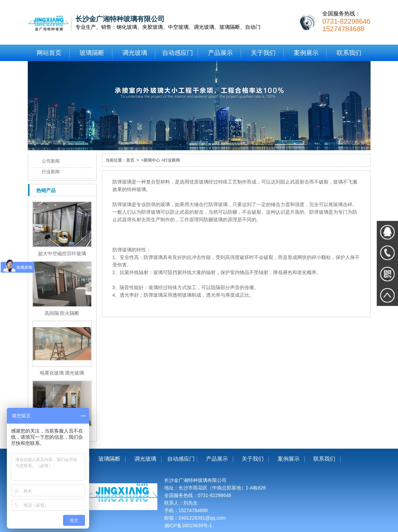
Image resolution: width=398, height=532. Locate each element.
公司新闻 (51, 161)
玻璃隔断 (92, 53)
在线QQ (387, 232)
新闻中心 (152, 160)
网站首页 (49, 53)
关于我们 (263, 53)
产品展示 (220, 53)
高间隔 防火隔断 (62, 313)
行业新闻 (51, 172)
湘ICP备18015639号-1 (188, 525)
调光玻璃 (135, 53)
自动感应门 (178, 53)
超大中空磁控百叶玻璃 (62, 253)
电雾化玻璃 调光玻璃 (62, 373)
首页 (130, 160)
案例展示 (306, 53)
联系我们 (349, 53)
